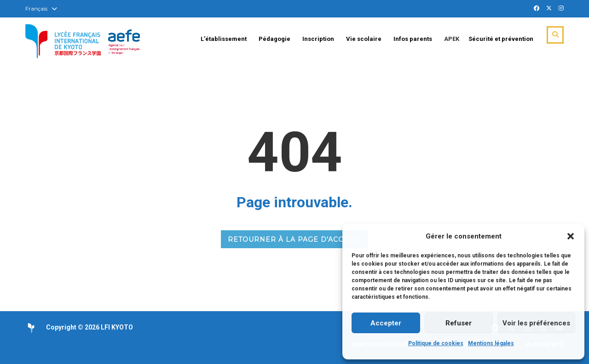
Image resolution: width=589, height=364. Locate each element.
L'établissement (224, 39)
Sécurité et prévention (501, 39)
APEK (452, 39)
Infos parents (413, 39)
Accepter (386, 323)
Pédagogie (274, 39)
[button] (571, 236)
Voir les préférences (536, 323)
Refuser (459, 323)
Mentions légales (491, 343)
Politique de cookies (436, 343)
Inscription (318, 39)
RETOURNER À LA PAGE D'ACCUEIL (294, 239)
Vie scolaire (364, 39)
